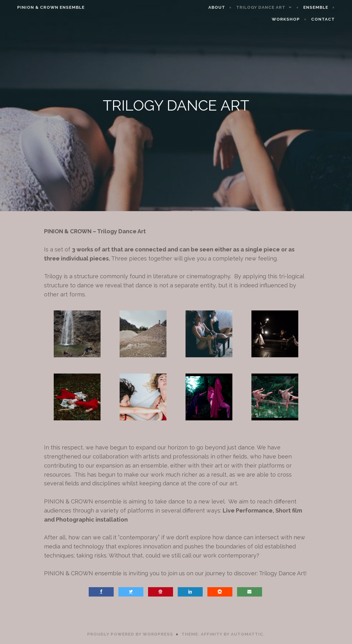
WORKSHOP (295, 19)
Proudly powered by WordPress (130, 634)
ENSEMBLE (325, 7)
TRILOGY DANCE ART (270, 7)
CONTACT (332, 19)
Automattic (247, 634)
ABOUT (226, 7)
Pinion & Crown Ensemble (42, 7)
